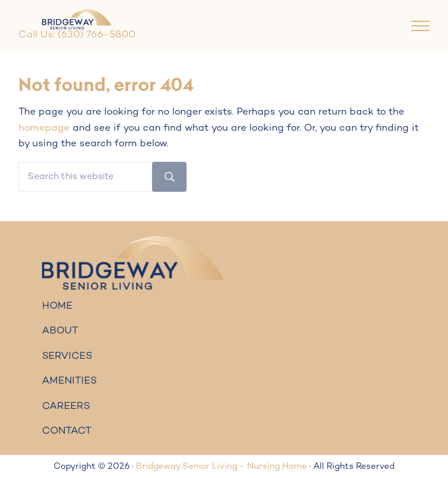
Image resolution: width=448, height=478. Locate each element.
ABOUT (60, 331)
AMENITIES (69, 381)
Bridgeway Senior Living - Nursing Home (221, 466)
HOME (57, 306)
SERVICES (67, 356)
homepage (44, 128)
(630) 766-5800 (96, 35)
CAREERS (66, 407)
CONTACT (67, 431)
